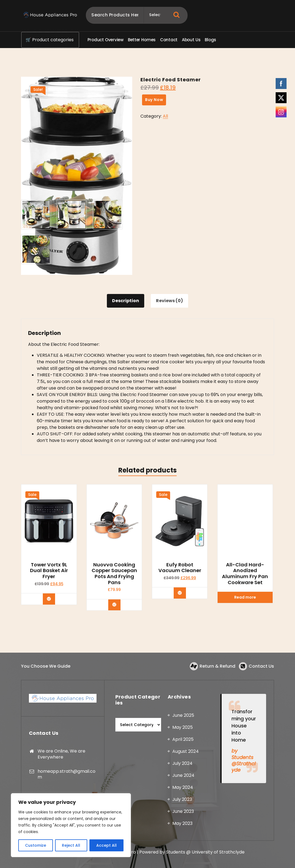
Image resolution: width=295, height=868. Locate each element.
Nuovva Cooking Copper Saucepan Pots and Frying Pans (114, 573)
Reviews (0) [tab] (169, 301)
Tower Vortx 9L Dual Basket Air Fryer (49, 571)
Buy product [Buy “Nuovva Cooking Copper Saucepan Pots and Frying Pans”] (118, 605)
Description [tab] (126, 301)
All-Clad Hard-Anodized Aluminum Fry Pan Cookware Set (245, 573)
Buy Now (154, 100)
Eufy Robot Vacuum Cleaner (180, 568)
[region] (71, 825)
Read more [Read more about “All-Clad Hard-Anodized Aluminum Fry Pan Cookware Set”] (245, 597)
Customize (36, 845)
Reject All (71, 845)
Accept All (106, 845)
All (165, 116)
